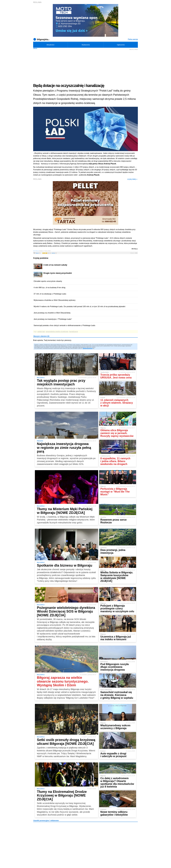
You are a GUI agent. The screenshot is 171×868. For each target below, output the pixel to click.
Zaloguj (85, 348)
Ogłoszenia (121, 45)
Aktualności (50, 45)
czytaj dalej (132, 179)
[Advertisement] (85, 67)
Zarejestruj (90, 348)
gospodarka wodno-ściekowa (57, 332)
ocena (54, 253)
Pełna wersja (133, 39)
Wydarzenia (86, 45)
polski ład (41, 332)
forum (38, 253)
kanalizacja (74, 332)
